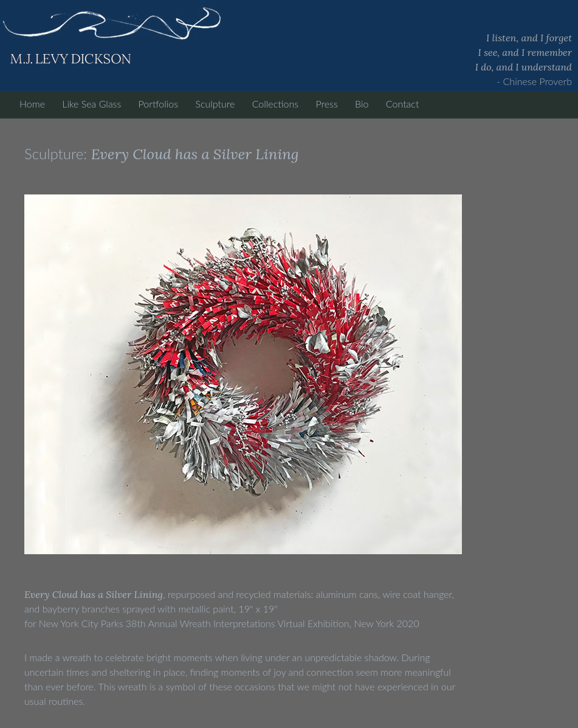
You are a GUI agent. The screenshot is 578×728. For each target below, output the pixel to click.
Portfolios (158, 104)
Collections (275, 104)
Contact (403, 104)
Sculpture (215, 104)
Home (32, 104)
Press (326, 104)
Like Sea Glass (91, 104)
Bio (362, 104)
